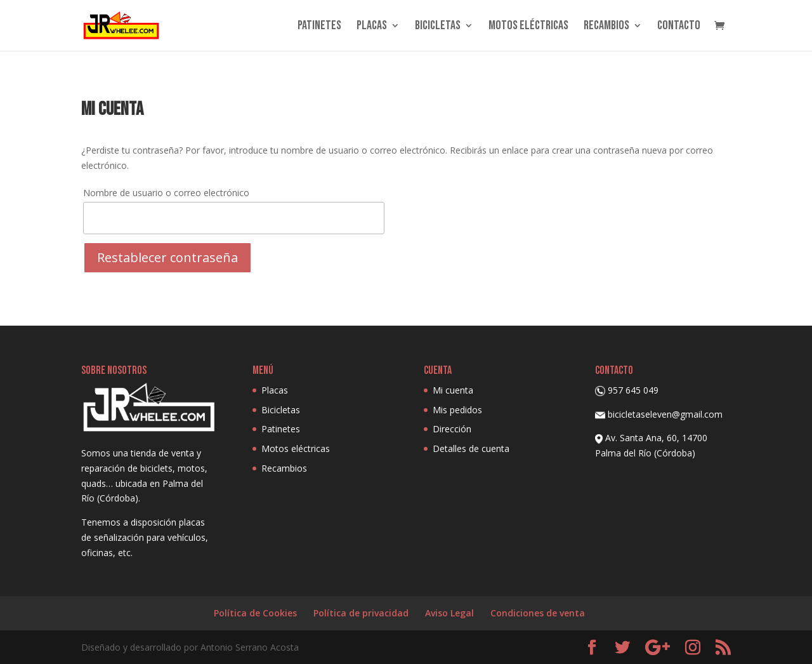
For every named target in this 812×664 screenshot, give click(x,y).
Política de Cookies (255, 613)
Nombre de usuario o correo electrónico (166, 193)
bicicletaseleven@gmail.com (665, 414)
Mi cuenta (453, 390)
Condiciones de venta (538, 613)
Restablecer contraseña (167, 257)
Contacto (679, 27)
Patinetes (319, 27)
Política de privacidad (361, 613)
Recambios (606, 27)
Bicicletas (438, 27)
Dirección (452, 429)
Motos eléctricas (528, 27)
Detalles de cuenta (471, 448)
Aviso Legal (449, 613)
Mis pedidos (457, 410)
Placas (372, 27)
